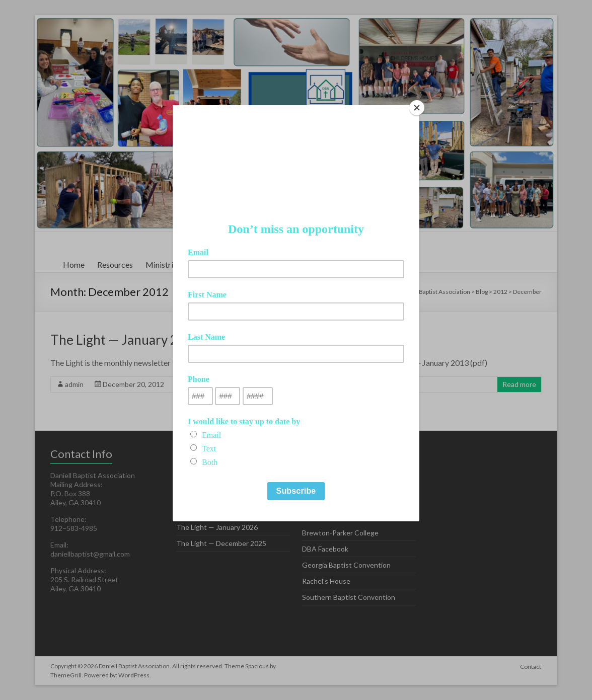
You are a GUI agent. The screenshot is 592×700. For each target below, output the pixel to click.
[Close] (417, 108)
